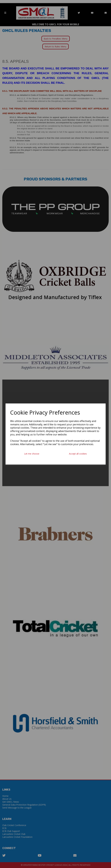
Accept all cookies (78, 454)
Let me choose (32, 454)
